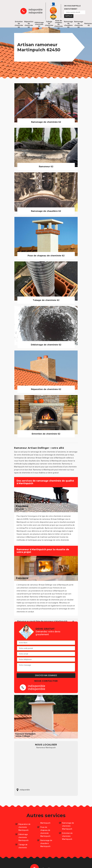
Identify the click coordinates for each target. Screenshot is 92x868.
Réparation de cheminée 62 (29, 24)
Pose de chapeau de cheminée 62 (59, 24)
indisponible (35, 10)
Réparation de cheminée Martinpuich (24, 827)
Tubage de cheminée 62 (49, 24)
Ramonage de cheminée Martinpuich (68, 826)
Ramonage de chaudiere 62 (68, 24)
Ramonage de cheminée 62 (79, 24)
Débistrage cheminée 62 (39, 24)
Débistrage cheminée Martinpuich (24, 837)
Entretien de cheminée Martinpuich (67, 836)
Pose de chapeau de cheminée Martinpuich (45, 832)
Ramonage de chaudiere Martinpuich (46, 843)
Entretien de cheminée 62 (19, 24)
